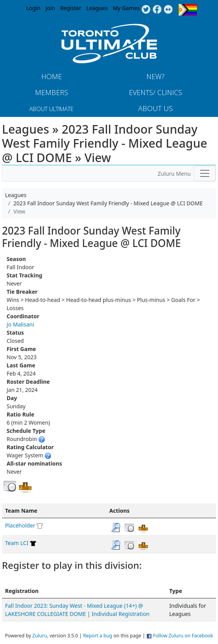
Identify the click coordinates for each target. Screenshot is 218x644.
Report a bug (98, 636)
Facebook (157, 10)
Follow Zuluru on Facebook (183, 636)
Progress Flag (188, 10)
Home (52, 76)
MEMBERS (52, 92)
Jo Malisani (20, 324)
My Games (126, 8)
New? (156, 76)
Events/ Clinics (156, 92)
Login (33, 8)
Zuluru (40, 636)
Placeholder (20, 525)
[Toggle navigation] (205, 173)
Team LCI (17, 543)
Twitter (146, 10)
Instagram (168, 10)
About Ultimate (51, 109)
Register (70, 8)
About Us (156, 108)
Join (50, 8)
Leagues (97, 8)
